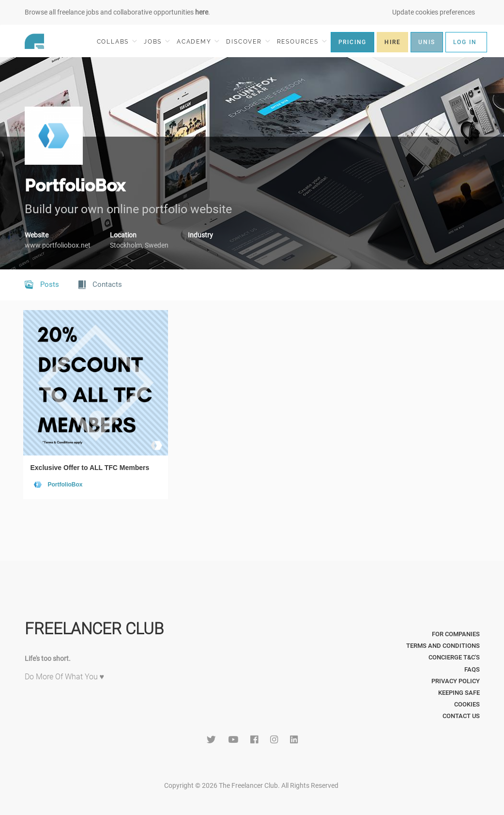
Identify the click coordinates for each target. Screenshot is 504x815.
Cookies (467, 704)
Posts (42, 285)
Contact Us (461, 716)
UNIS (427, 42)
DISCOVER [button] (248, 41)
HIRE (392, 42)
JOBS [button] (157, 41)
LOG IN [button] (465, 42)
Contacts (100, 285)
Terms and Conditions (443, 646)
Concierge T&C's (454, 657)
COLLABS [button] (117, 41)
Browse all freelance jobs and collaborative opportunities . (117, 12)
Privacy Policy (456, 681)
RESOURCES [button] (302, 41)
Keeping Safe (459, 693)
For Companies (456, 634)
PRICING (353, 42)
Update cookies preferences (434, 12)
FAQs (472, 669)
